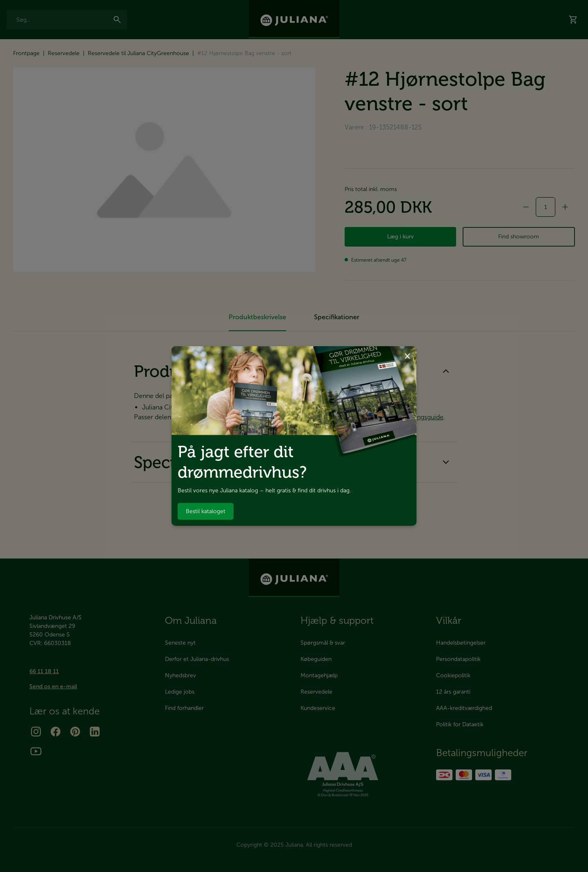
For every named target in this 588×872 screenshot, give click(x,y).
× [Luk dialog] (407, 355)
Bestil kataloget (206, 511)
